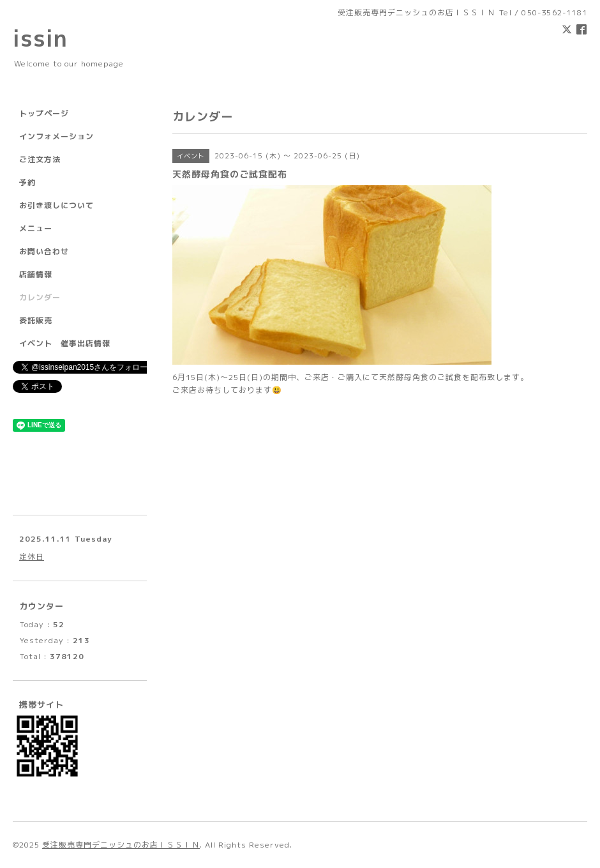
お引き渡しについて (56, 205)
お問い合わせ (44, 251)
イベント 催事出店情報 (65, 343)
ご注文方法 (40, 159)
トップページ (44, 113)
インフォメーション (56, 136)
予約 (27, 182)
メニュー (36, 228)
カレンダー (40, 297)
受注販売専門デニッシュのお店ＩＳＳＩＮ (121, 845)
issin (40, 38)
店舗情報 (36, 274)
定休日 (32, 557)
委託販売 (36, 320)
